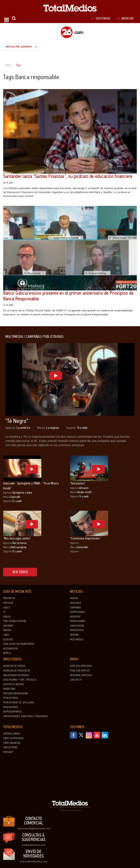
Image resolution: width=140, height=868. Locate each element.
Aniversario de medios (16, 675)
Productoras (11, 698)
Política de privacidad (70, 810)
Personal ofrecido (81, 675)
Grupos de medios (13, 684)
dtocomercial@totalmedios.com (34, 828)
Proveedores (11, 707)
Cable (7, 608)
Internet (8, 626)
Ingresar (126, 18)
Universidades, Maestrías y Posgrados (26, 716)
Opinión (74, 635)
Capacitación (77, 626)
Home (8, 65)
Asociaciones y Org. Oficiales (20, 680)
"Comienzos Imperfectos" (85, 538)
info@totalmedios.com (33, 845)
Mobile (7, 653)
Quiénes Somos (12, 734)
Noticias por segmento (21, 47)
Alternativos (11, 649)
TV (4, 612)
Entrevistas (77, 630)
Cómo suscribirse (13, 738)
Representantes (13, 712)
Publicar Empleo (80, 671)
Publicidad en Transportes (19, 644)
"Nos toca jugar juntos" (17, 538)
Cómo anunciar (12, 743)
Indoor (7, 630)
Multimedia (76, 640)
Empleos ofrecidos (81, 666)
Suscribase (101, 18)
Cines (6, 635)
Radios (7, 617)
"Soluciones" (78, 483)
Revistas (8, 603)
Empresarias (77, 612)
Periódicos (9, 598)
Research (76, 603)
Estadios (8, 640)
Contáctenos (10, 747)
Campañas (76, 608)
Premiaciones (78, 621)
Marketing (9, 689)
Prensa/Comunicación (15, 693)
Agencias (75, 617)
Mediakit (8, 752)
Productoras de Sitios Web (19, 703)
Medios (74, 598)
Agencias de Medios (14, 666)
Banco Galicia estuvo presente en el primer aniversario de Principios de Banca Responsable (68, 296)
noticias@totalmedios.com (33, 861)
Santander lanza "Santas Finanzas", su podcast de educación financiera (68, 176)
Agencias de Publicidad (17, 671)
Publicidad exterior (15, 621)
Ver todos (20, 572)
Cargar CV (76, 680)
